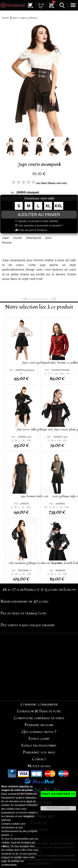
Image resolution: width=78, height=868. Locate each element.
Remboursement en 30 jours (25, 601)
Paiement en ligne (39, 725)
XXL (59, 206)
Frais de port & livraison (31, 230)
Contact (39, 759)
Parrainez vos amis (39, 752)
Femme (6, 18)
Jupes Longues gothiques (25, 18)
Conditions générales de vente (39, 718)
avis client (41, 183)
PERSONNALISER (58, 808)
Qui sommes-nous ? (39, 732)
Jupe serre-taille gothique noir (35, 429)
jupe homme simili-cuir (35, 496)
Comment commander (39, 704)
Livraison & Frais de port (39, 711)
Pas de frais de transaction (23, 613)
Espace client (39, 739)
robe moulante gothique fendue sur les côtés (35, 563)
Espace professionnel (39, 745)
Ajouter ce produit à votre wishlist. (37, 221)
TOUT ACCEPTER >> (58, 794)
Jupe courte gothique (35, 363)
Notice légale (39, 766)
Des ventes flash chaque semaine (28, 625)
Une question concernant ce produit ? (39, 225)
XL (48, 206)
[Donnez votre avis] (57, 183)
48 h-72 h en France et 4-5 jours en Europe (39, 590)
